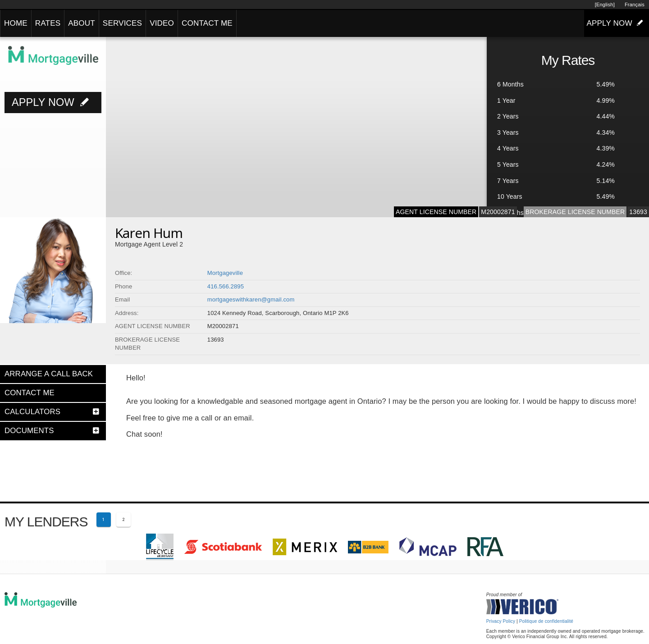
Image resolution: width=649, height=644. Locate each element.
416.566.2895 (226, 286)
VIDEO (162, 23)
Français (635, 5)
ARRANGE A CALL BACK (49, 374)
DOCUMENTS (29, 431)
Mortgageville (225, 273)
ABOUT (82, 23)
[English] (605, 5)
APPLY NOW (617, 23)
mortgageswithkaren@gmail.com (251, 299)
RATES (48, 23)
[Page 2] (123, 520)
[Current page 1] (104, 520)
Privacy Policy (501, 621)
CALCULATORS (32, 412)
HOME (16, 23)
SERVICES (122, 23)
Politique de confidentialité (546, 621)
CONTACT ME (207, 23)
